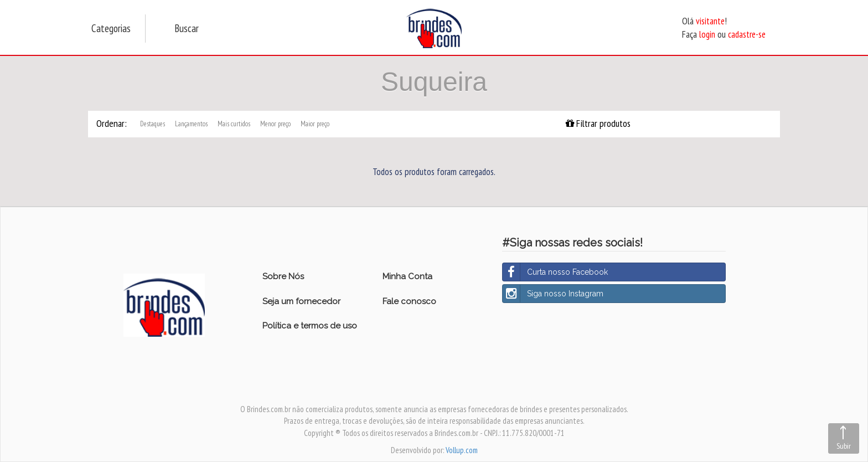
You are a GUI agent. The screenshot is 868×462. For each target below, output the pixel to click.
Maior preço (315, 124)
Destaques (153, 124)
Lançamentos (191, 124)
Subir (844, 446)
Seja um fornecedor (301, 301)
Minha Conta (407, 276)
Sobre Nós (283, 276)
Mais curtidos (234, 124)
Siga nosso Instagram (553, 294)
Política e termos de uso (310, 326)
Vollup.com (462, 450)
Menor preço (275, 124)
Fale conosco (409, 301)
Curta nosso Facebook (555, 272)
